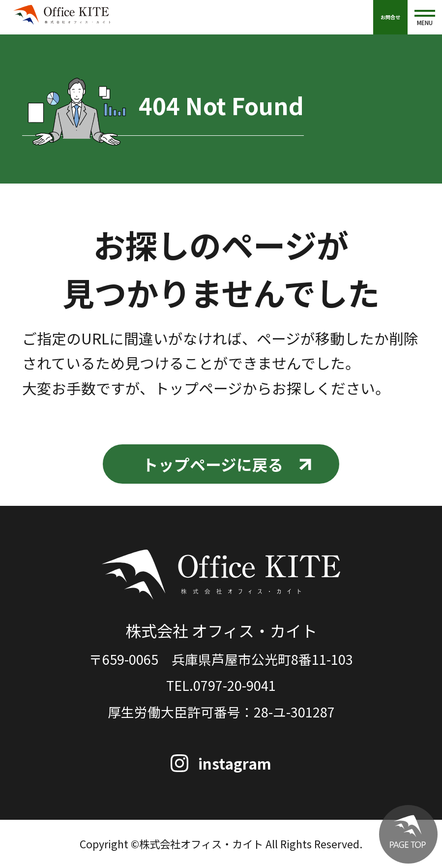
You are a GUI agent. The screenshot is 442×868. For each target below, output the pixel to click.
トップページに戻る (213, 464)
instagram (235, 763)
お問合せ (390, 17)
